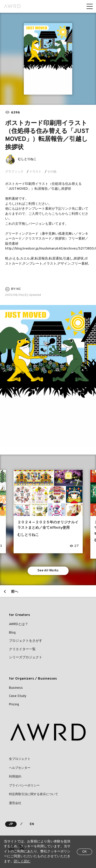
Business (16, 688)
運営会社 (15, 803)
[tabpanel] (48, 59)
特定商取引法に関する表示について (34, 794)
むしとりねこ (27, 159)
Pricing (14, 705)
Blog (12, 633)
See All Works (48, 571)
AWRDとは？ (19, 624)
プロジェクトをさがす (26, 641)
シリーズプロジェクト (26, 658)
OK (84, 852)
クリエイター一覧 (22, 649)
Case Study (18, 696)
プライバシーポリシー (24, 786)
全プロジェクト (20, 759)
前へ (15, 592)
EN (32, 824)
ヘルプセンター (20, 768)
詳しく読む (22, 862)
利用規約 (15, 777)
